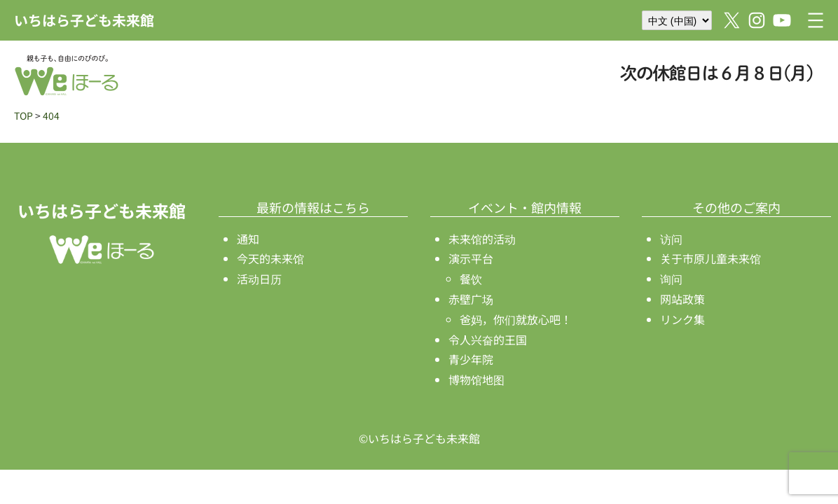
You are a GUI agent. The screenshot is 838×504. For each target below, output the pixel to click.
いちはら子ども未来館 (84, 20)
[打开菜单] (816, 20)
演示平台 (471, 258)
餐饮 (471, 279)
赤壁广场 (471, 299)
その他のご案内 (736, 207)
